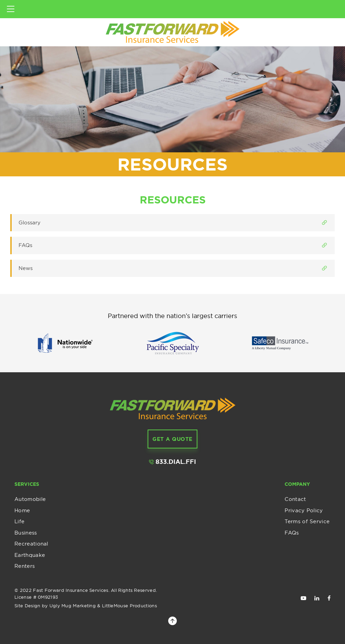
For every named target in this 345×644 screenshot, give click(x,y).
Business (26, 533)
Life (19, 521)
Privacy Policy (304, 510)
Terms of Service (307, 521)
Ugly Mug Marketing (73, 606)
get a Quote (172, 439)
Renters (25, 566)
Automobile (30, 499)
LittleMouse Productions (129, 606)
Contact (295, 499)
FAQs (292, 533)
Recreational (31, 544)
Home (22, 510)
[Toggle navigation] (11, 9)
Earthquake (30, 555)
